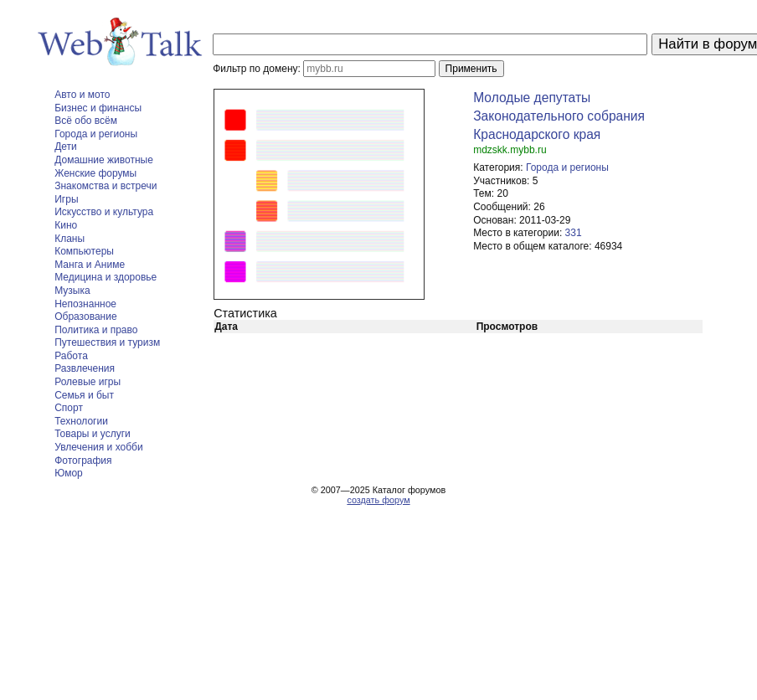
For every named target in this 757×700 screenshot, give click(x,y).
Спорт (69, 408)
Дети (66, 147)
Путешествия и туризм (107, 342)
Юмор (69, 473)
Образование (85, 317)
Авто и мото (82, 95)
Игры (66, 199)
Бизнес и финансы (98, 108)
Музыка (72, 291)
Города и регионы (96, 134)
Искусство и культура (104, 212)
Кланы (70, 239)
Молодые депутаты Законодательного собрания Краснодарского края (559, 116)
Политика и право (96, 330)
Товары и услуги (93, 434)
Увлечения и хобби (98, 447)
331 (574, 233)
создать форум (378, 500)
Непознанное (85, 304)
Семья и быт (84, 395)
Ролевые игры (88, 382)
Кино (66, 225)
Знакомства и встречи (106, 186)
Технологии (81, 421)
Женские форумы (95, 173)
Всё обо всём (86, 121)
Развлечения (85, 368)
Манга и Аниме (90, 265)
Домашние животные (104, 160)
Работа (71, 356)
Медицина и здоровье (106, 277)
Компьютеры (84, 251)
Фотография (83, 461)
